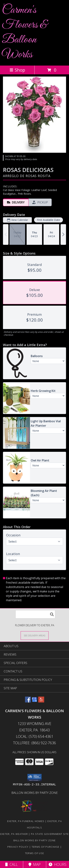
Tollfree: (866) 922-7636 (34, 743)
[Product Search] (35, 614)
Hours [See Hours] (57, 864)
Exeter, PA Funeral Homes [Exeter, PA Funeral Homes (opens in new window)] (26, 821)
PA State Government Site (50, 834)
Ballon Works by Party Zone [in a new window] (35, 793)
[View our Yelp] (41, 701)
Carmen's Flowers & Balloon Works (24, 32)
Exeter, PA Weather (14, 834)
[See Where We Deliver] (35, 635)
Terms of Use (35, 853)
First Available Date (48, 220)
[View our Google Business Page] (35, 701)
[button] (34, 778)
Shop (17, 70)
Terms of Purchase (46, 847)
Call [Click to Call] (11, 864)
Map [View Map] (35, 864)
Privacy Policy (18, 847)
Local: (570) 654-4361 (35, 736)
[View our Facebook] (28, 701)
